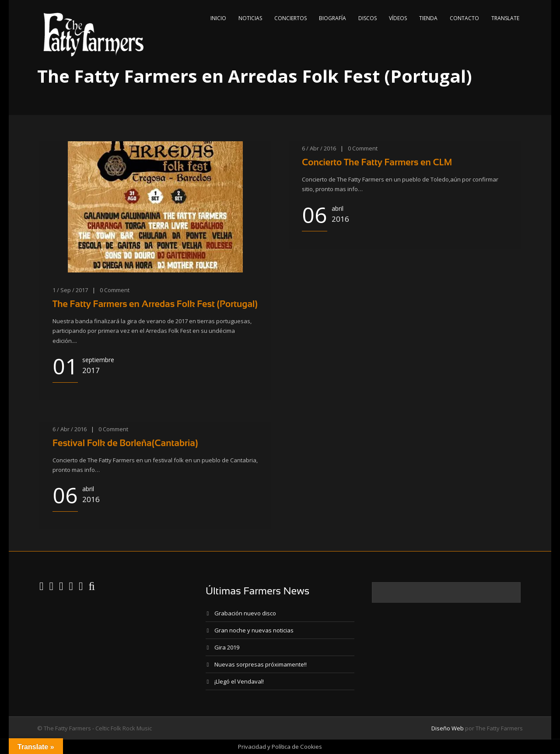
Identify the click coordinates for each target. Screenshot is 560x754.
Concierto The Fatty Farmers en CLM (377, 162)
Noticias (250, 18)
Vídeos (398, 18)
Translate (505, 18)
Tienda (428, 18)
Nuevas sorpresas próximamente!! (261, 664)
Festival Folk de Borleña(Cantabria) (125, 443)
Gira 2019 (227, 647)
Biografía (332, 18)
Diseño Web (448, 728)
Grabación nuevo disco (245, 613)
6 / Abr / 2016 (319, 148)
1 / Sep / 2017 (70, 290)
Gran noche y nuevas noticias (254, 630)
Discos (367, 18)
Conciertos (290, 18)
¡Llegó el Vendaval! (239, 681)
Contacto (464, 18)
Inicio (218, 18)
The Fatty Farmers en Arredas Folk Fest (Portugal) (155, 304)
